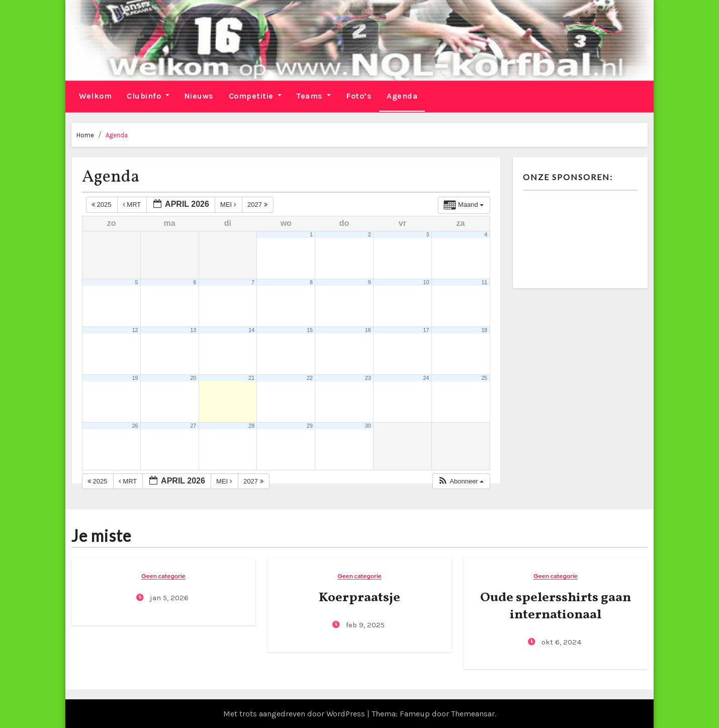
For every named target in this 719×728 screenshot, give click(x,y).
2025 (102, 204)
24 (426, 377)
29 (310, 425)
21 (251, 377)
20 (193, 377)
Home (85, 134)
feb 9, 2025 (364, 624)
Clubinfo (148, 95)
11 (484, 282)
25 (484, 377)
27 (193, 425)
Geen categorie (163, 576)
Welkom (95, 95)
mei (229, 204)
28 (251, 425)
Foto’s (359, 95)
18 (484, 330)
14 (251, 330)
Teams (314, 95)
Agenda (402, 95)
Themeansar (473, 713)
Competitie (255, 95)
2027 (258, 204)
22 (310, 377)
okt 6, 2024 (560, 641)
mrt (133, 204)
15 (310, 330)
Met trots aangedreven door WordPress (295, 713)
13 (193, 330)
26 (135, 425)
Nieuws (199, 95)
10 (426, 282)
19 (135, 377)
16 (368, 330)
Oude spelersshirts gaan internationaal (556, 606)
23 (368, 377)
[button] (461, 481)
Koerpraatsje (359, 597)
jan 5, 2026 (168, 597)
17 (426, 330)
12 (135, 330)
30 (368, 425)
